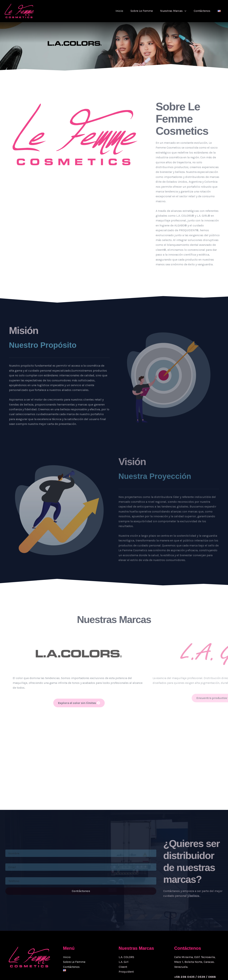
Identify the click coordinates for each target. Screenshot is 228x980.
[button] (188, 11)
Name (9, 820)
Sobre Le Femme (147, 11)
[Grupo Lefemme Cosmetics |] (19, 11)
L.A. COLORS (126, 925)
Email (9, 834)
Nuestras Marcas (177, 11)
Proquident (126, 939)
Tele (8, 848)
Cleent (123, 935)
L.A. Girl (124, 930)
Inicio (126, 11)
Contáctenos (204, 11)
